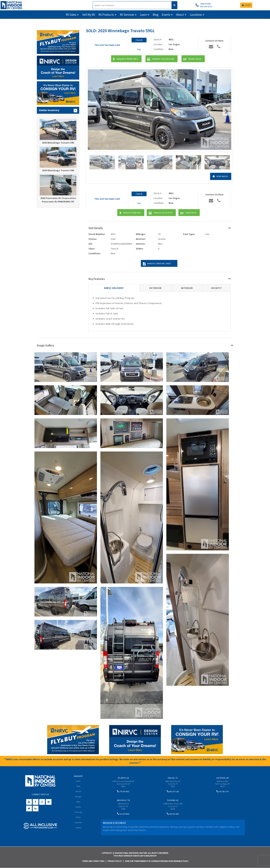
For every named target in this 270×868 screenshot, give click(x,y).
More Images (216, 176)
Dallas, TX (173, 778)
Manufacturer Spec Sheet (156, 264)
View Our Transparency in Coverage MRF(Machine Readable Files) (157, 861)
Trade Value (192, 59)
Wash (78, 802)
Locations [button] (196, 15)
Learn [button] (143, 15)
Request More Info (125, 59)
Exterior (155, 288)
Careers (78, 829)
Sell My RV (89, 15)
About (78, 818)
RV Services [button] (127, 15)
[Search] (132, 5)
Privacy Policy (115, 861)
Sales (78, 786)
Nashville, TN (123, 801)
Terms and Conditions (93, 861)
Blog (156, 15)
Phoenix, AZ (173, 801)
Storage (78, 797)
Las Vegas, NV (223, 778)
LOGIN (246, 5)
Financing (78, 813)
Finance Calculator (161, 59)
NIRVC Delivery (114, 288)
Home (78, 781)
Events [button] (166, 15)
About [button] (180, 15)
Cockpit (216, 288)
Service (78, 791)
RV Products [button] (106, 15)
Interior (187, 288)
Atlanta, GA (123, 778)
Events (78, 807)
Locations (78, 823)
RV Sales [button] (71, 15)
